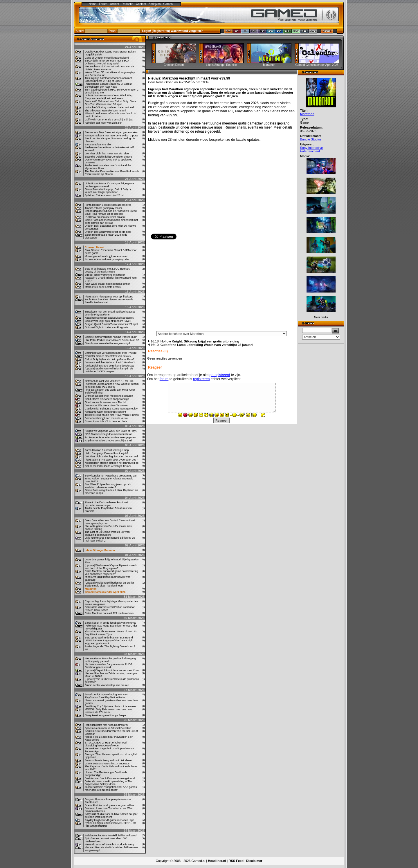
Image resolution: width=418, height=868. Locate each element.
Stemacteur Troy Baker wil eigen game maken (111, 132)
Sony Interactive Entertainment (312, 149)
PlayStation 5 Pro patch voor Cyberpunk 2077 (111, 460)
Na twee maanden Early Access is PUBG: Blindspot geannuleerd (109, 666)
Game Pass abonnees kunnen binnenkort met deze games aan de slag (111, 221)
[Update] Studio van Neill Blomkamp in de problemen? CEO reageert (109, 370)
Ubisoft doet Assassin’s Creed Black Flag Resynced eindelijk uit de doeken (109, 97)
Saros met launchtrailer (98, 145)
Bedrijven (155, 4)
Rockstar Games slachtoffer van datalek (108, 356)
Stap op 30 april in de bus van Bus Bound (109, 638)
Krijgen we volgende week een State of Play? (111, 431)
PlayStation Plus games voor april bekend (109, 297)
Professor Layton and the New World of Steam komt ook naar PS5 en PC (112, 385)
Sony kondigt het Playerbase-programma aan (111, 476)
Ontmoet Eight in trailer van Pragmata (107, 327)
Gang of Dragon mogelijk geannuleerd (107, 58)
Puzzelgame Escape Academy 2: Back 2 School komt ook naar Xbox (108, 85)
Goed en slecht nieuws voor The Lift (106, 402)
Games (168, 4)
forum (164, 379)
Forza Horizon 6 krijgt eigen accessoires (108, 205)
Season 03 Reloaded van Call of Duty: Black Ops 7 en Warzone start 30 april (110, 103)
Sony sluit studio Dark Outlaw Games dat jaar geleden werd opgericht (111, 815)
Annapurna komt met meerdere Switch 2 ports (111, 136)
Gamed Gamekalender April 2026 (105, 592)
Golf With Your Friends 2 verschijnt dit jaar (109, 120)
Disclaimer (254, 861)
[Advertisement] (221, 287)
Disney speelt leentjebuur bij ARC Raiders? (110, 362)
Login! (147, 31)
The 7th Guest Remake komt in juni (105, 111)
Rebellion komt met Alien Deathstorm (106, 725)
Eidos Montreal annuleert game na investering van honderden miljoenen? (111, 573)
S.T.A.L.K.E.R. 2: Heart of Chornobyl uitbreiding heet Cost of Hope (106, 744)
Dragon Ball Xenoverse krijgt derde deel (108, 232)
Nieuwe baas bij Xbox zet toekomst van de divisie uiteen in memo (109, 68)
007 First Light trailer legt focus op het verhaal (111, 456)
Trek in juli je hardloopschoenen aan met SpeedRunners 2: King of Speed (108, 80)
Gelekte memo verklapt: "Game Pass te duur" (111, 337)
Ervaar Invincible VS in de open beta (106, 421)
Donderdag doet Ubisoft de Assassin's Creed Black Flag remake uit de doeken (111, 212)
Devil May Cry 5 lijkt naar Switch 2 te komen (110, 706)
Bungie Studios (311, 139)
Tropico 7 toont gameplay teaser (103, 208)
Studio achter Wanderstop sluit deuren (107, 685)
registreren (201, 379)
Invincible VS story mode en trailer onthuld (109, 107)
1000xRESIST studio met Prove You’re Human (112, 415)
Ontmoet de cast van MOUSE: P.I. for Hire (109, 381)
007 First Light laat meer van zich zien (107, 154)
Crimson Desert (94, 247)
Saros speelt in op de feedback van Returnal (110, 623)
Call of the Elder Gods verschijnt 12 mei (108, 466)
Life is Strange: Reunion (100, 550)
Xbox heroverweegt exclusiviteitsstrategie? (109, 318)
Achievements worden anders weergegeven (110, 437)
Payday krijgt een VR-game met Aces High (109, 820)
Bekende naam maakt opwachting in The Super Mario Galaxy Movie (108, 783)
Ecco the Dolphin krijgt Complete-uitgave (108, 157)
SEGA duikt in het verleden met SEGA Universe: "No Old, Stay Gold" (107, 62)
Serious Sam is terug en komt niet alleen (108, 760)
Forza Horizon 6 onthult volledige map (107, 450)
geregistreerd (220, 375)
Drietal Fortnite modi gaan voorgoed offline (109, 805)
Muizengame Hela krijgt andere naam (107, 256)
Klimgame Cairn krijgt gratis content (105, 412)
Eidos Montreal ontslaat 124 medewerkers (109, 613)
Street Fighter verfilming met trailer (105, 275)
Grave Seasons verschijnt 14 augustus (107, 764)
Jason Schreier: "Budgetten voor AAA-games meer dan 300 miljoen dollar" (111, 788)
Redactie (127, 4)
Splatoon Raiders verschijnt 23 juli (105, 195)
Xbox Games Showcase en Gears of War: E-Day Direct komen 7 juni (111, 633)
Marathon (91, 589)
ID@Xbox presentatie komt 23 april (105, 217)
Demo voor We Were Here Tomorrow (106, 405)
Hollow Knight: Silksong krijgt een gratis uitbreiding (200, 341)
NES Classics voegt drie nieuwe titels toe (109, 434)
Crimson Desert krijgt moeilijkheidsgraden (109, 396)
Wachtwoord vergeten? (187, 31)
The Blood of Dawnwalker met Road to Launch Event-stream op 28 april (112, 173)
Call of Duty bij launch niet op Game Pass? (110, 359)
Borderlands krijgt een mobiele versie (106, 418)
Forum (103, 4)
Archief (115, 4)
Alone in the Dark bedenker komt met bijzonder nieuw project (106, 504)
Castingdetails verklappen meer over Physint (111, 353)
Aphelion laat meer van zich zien (104, 123)
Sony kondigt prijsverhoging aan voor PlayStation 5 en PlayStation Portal (106, 696)
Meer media (321, 317)
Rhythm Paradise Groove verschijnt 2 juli (108, 441)
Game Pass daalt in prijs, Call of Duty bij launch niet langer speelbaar (108, 191)
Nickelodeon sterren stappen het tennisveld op (112, 463)
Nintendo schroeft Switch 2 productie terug (109, 844)
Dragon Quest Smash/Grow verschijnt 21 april (111, 324)
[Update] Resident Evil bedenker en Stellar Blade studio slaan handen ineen (109, 584)
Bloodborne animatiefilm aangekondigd (107, 343)
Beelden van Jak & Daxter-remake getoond (110, 778)
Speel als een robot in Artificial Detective (108, 728)
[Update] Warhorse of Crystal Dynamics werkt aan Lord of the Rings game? (111, 567)
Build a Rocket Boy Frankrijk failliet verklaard (111, 835)
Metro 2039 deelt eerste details (103, 287)
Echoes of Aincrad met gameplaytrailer (107, 259)
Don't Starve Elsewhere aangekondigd (107, 399)
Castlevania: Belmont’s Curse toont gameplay (111, 409)
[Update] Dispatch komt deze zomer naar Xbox (112, 670)
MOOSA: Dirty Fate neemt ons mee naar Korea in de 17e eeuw (108, 711)
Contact (141, 4)
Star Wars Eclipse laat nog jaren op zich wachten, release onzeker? (108, 486)
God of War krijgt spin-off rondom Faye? (108, 321)
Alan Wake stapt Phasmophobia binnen (108, 284)
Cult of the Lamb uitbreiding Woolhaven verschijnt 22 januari (207, 345)
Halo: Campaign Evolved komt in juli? (106, 453)
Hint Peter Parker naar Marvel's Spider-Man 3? (112, 340)
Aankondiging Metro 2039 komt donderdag (109, 366)
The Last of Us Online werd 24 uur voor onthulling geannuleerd (108, 533)
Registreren (161, 31)
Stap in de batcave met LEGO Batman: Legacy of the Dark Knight (107, 270)
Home (92, 4)
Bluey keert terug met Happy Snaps (105, 715)
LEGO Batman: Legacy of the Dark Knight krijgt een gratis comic (109, 642)
